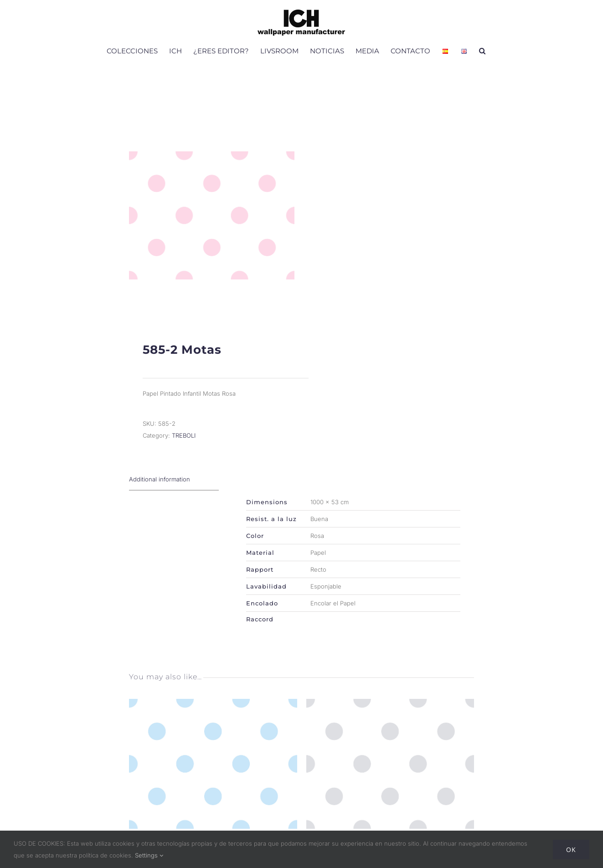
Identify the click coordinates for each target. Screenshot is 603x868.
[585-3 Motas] (390, 715)
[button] (482, 51)
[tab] (174, 489)
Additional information (160, 489)
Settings (149, 855)
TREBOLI (184, 445)
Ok (571, 850)
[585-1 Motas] (213, 715)
